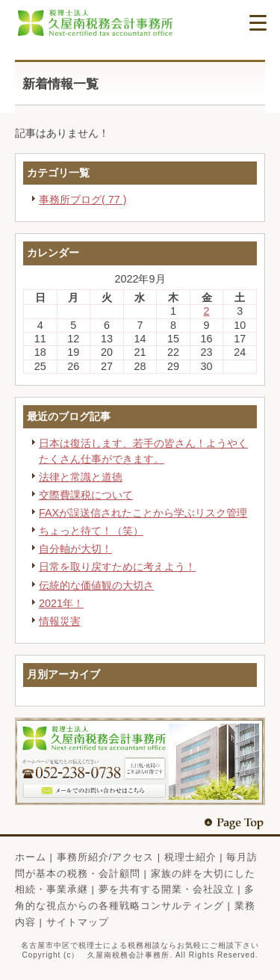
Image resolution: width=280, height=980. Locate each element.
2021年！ (61, 603)
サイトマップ (78, 922)
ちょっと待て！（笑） (91, 531)
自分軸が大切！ (75, 549)
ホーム (31, 857)
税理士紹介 (190, 857)
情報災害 (60, 621)
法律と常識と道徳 (81, 477)
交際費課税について (86, 495)
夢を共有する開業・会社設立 (167, 889)
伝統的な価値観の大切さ (96, 585)
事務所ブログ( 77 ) (83, 200)
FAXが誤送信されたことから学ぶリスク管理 (143, 513)
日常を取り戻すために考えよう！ (117, 567)
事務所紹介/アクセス (106, 857)
